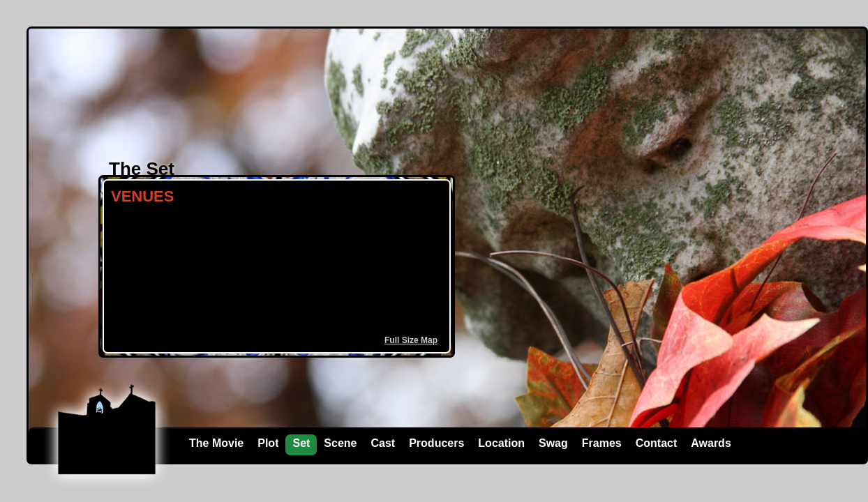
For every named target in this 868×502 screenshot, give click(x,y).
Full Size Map (411, 340)
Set (301, 443)
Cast (383, 443)
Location (501, 443)
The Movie (216, 443)
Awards (711, 443)
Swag (553, 443)
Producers (436, 443)
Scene (340, 443)
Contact (657, 443)
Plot (268, 443)
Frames (602, 443)
